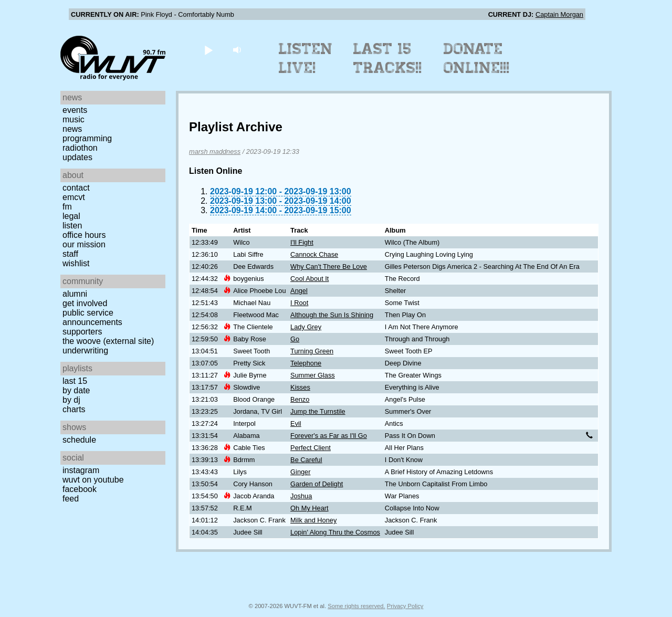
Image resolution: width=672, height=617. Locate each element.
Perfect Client (311, 448)
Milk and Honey (313, 520)
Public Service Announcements (92, 317)
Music (73, 119)
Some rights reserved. (356, 606)
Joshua (301, 496)
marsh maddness (215, 151)
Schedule (79, 440)
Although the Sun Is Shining (332, 315)
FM (67, 207)
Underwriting (85, 351)
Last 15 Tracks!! (388, 58)
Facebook (80, 489)
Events (75, 110)
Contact (76, 188)
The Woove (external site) (108, 341)
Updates (77, 157)
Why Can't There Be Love (329, 266)
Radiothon (80, 148)
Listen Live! (306, 58)
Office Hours (84, 235)
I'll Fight (302, 242)
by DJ (71, 400)
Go (295, 339)
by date (76, 390)
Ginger (300, 472)
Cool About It (309, 279)
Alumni (75, 294)
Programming (87, 138)
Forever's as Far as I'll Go (329, 436)
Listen (72, 226)
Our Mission (84, 244)
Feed (71, 499)
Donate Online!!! (477, 58)
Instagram (81, 470)
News (72, 129)
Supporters (82, 332)
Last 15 (75, 381)
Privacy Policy (405, 606)
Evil (296, 423)
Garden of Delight (317, 484)
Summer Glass (313, 375)
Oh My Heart (309, 508)
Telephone (306, 363)
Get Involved (85, 303)
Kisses (300, 387)
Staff (70, 254)
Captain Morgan (559, 14)
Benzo (300, 399)
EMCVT (74, 197)
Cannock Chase (314, 254)
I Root (299, 303)
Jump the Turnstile (318, 411)
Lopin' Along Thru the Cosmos (335, 532)
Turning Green (312, 351)
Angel (299, 291)
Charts (74, 409)
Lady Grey (306, 327)
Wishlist (76, 263)
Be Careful (306, 460)
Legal (71, 216)
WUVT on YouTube (93, 480)
